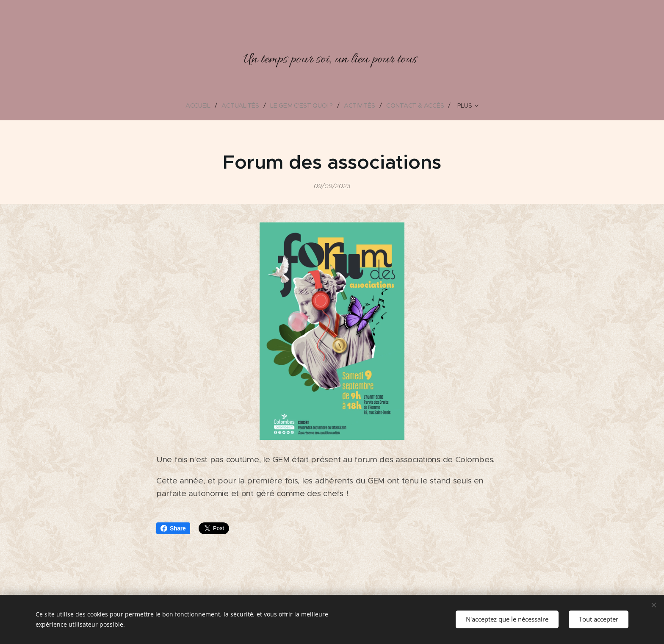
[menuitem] (200, 105)
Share (173, 528)
